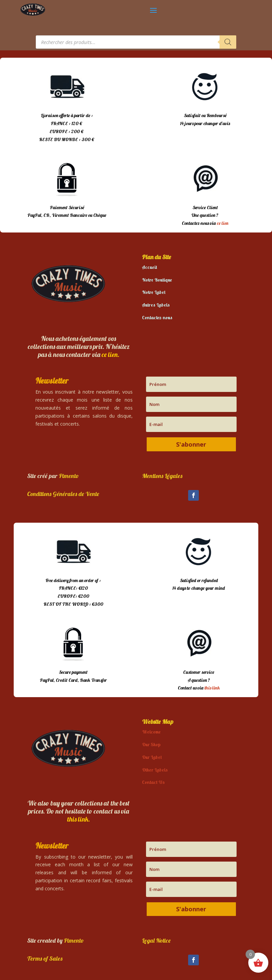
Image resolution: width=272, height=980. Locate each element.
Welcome (151, 732)
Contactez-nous (157, 318)
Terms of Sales (45, 958)
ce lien (223, 223)
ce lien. (110, 354)
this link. (79, 819)
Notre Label (154, 292)
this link (212, 688)
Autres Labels (156, 305)
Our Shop (151, 745)
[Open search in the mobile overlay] (136, 42)
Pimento (69, 476)
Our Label (152, 757)
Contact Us (153, 782)
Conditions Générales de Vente (63, 494)
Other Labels (155, 770)
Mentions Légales (162, 476)
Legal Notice (156, 940)
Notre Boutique (157, 280)
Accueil (150, 267)
